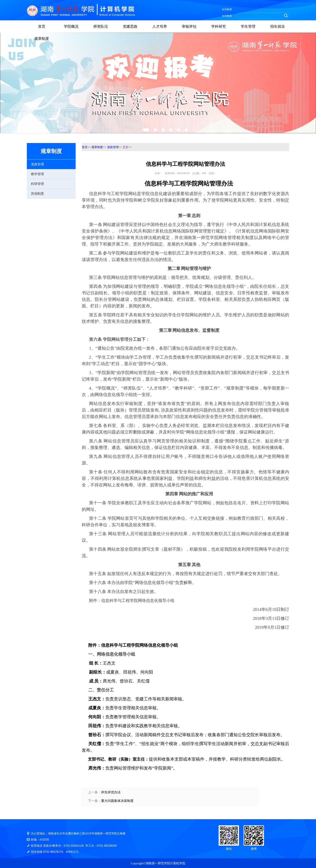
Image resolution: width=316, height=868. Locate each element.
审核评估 (189, 26)
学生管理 (248, 26)
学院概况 (71, 26)
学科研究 (219, 26)
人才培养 (160, 26)
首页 (42, 26)
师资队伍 (101, 26)
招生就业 (278, 26)
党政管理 (37, 164)
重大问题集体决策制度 (117, 801)
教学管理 (37, 174)
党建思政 (130, 26)
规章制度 (42, 39)
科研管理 (37, 184)
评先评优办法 (111, 792)
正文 (125, 147)
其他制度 (37, 194)
